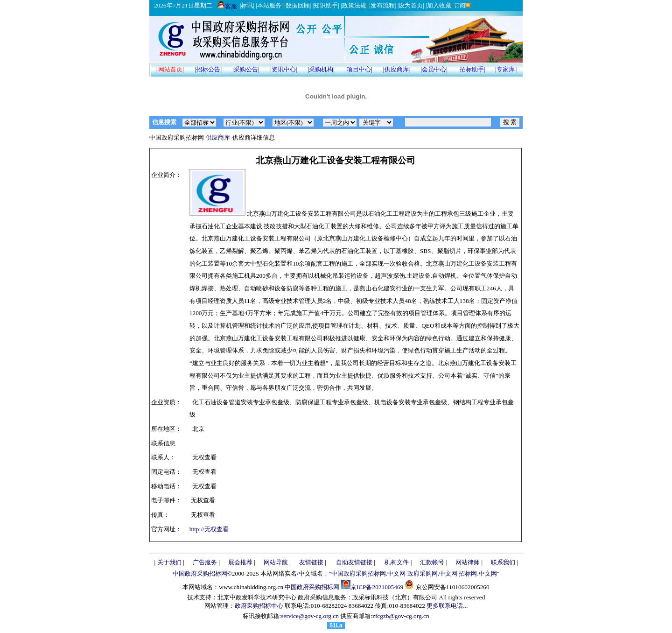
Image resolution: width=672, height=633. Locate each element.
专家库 (506, 69)
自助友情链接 (354, 562)
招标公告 (208, 69)
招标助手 (472, 69)
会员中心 (434, 69)
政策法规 (354, 5)
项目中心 (359, 69)
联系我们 (503, 562)
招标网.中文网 (478, 573)
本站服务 (269, 5)
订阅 (462, 6)
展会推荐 (240, 562)
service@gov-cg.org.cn (310, 616)
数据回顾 (298, 5)
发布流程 (383, 5)
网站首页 (170, 69)
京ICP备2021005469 (377, 587)
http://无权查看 (209, 529)
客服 (227, 6)
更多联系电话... (447, 606)
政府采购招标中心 (259, 606)
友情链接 (311, 562)
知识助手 (326, 5)
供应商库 (397, 69)
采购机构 (321, 69)
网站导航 (276, 562)
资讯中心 (284, 69)
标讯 (247, 5)
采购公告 (246, 69)
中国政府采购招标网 (200, 573)
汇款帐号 (432, 562)
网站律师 (468, 562)
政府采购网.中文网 (432, 573)
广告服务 (205, 562)
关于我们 (169, 562)
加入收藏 (439, 5)
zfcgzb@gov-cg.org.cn (401, 616)
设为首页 (411, 5)
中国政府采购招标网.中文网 (368, 573)
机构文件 (397, 562)
